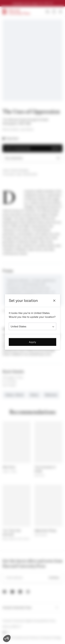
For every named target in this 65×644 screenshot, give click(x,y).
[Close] (54, 301)
